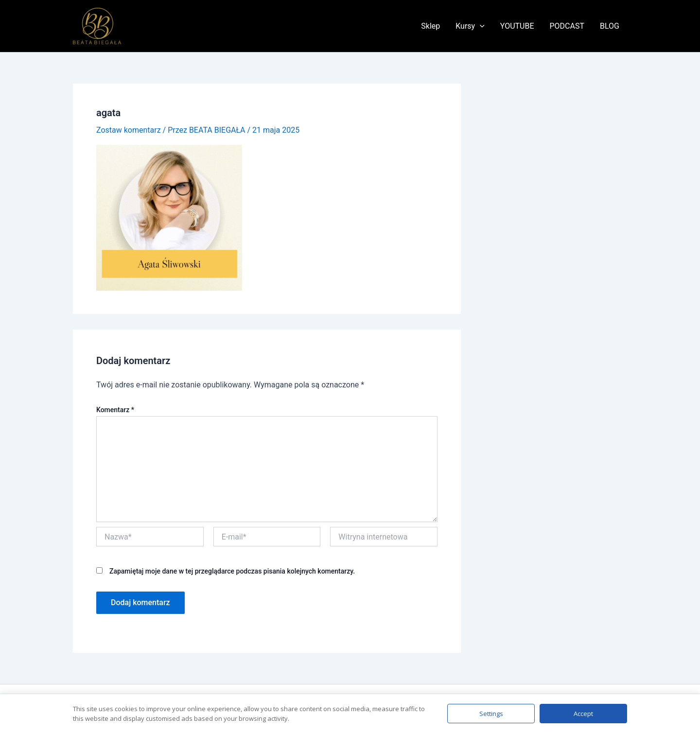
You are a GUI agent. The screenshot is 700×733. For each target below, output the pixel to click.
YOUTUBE (517, 26)
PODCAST (567, 26)
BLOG (610, 26)
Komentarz (115, 410)
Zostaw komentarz (129, 130)
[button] (480, 26)
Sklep (430, 26)
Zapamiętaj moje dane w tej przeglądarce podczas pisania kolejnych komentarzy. (232, 571)
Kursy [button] (470, 26)
